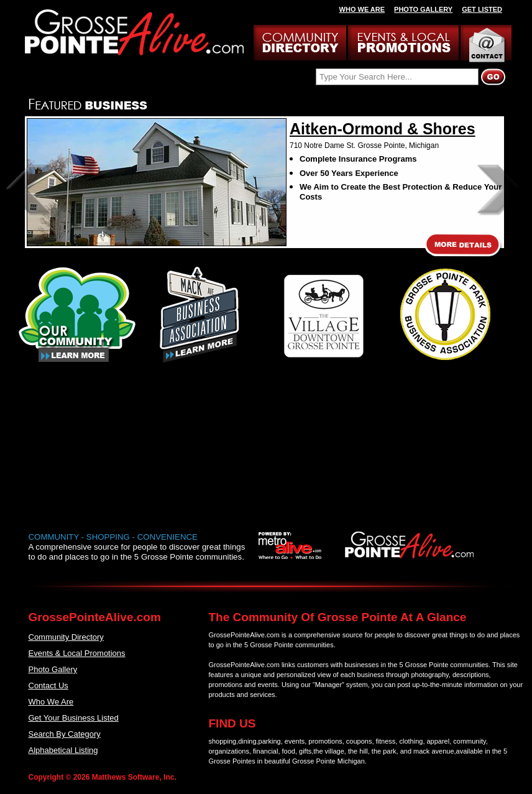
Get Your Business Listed (74, 718)
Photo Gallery (53, 669)
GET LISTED (482, 9)
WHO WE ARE (362, 9)
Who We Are (51, 702)
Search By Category (65, 734)
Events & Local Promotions (77, 653)
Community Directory (66, 637)
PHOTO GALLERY (423, 9)
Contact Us (48, 686)
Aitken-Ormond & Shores (383, 129)
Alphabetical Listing (63, 750)
